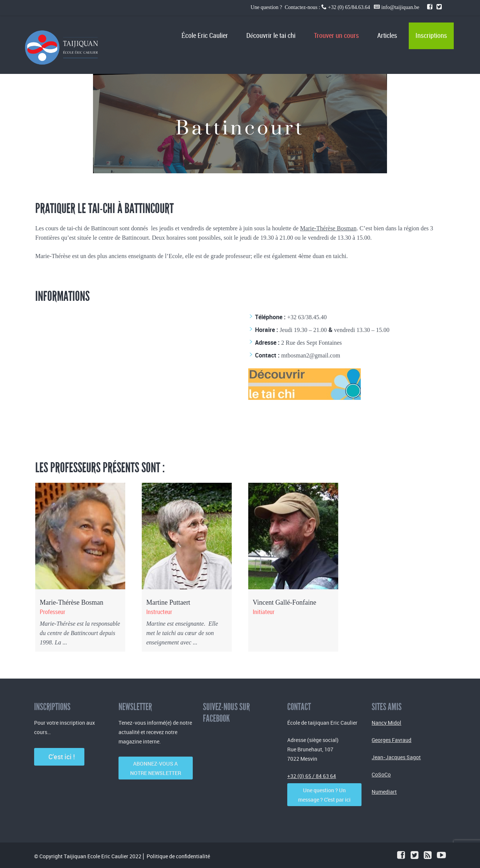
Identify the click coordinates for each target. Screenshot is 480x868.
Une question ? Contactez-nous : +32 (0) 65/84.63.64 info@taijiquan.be (335, 7)
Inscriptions (431, 36)
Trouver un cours (336, 36)
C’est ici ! (59, 757)
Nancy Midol (386, 723)
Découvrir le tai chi (271, 36)
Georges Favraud (391, 740)
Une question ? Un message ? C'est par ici (324, 795)
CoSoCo (381, 774)
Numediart (384, 792)
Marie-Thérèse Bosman (328, 228)
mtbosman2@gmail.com (311, 355)
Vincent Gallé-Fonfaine (284, 602)
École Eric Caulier (205, 36)
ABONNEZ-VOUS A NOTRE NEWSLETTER (156, 768)
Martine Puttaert (168, 602)
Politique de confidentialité (178, 856)
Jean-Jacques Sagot (396, 757)
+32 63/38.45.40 (307, 317)
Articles (387, 36)
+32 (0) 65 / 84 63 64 (312, 776)
